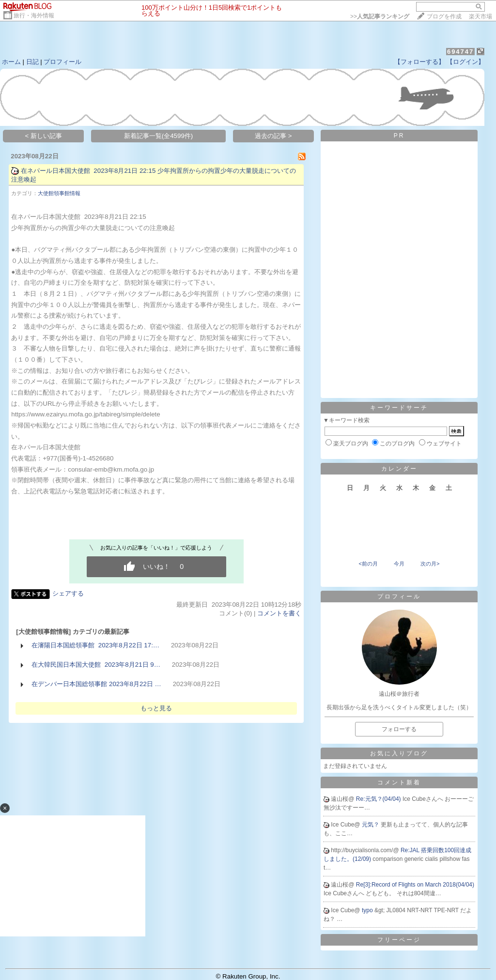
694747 (460, 52)
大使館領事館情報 (59, 193)
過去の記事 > (273, 136)
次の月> (430, 564)
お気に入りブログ (399, 753)
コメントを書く (279, 613)
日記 (32, 62)
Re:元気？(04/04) (379, 799)
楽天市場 (480, 16)
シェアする (68, 593)
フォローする (399, 729)
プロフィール (62, 62)
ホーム (11, 62)
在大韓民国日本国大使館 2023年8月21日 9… (96, 665)
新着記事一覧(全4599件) (159, 136)
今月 (399, 564)
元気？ (371, 825)
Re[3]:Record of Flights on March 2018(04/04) (415, 885)
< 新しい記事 (44, 136)
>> (380, 16)
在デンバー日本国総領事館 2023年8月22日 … (96, 684)
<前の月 (368, 564)
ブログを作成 (444, 16)
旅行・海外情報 (34, 15)
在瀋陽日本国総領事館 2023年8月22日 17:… (95, 645)
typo (368, 910)
